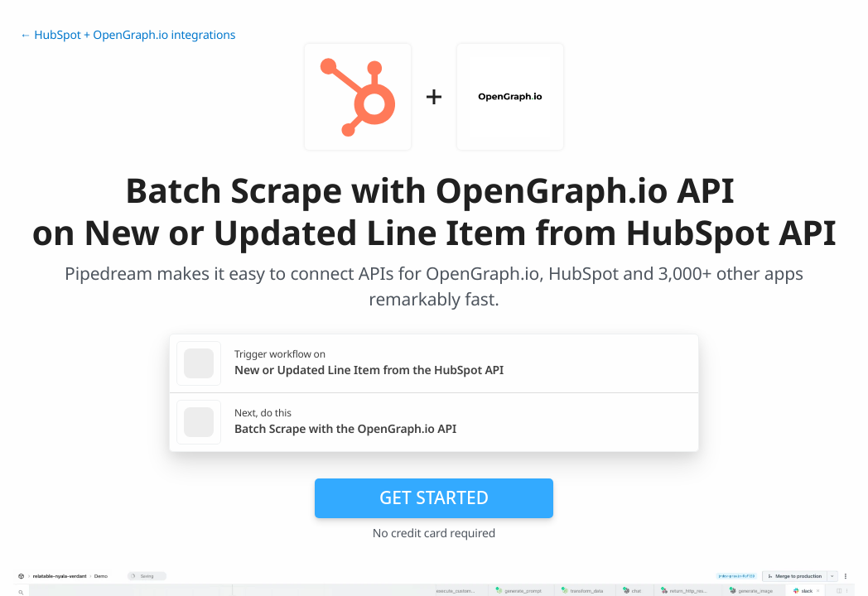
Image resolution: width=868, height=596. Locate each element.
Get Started (434, 497)
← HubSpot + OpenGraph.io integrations (128, 35)
